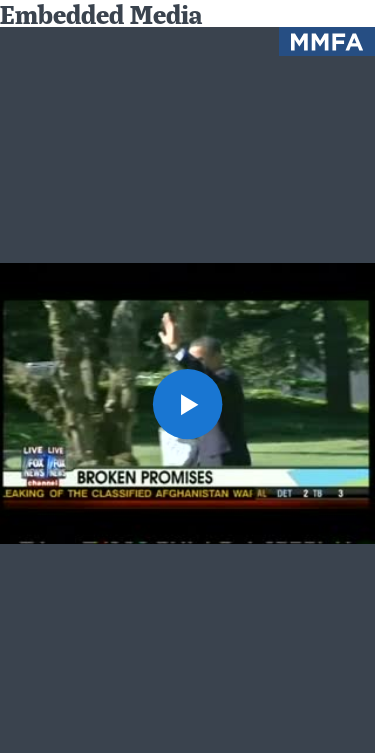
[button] (188, 404)
